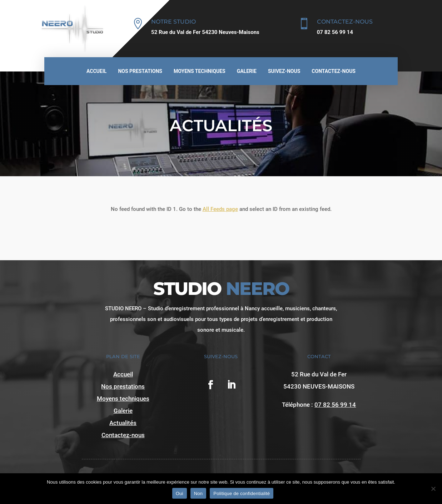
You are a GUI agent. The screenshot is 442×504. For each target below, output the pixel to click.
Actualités (123, 423)
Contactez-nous (334, 71)
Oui (180, 493)
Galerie (247, 71)
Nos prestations (140, 71)
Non (198, 493)
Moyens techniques (200, 71)
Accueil (96, 71)
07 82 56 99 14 (335, 405)
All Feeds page (220, 209)
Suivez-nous (284, 71)
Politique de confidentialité (242, 493)
